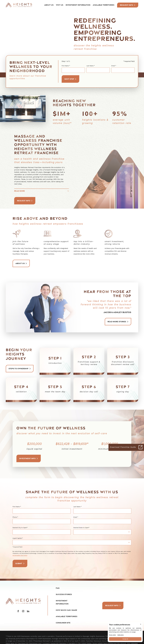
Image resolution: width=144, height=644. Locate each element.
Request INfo (128, 5)
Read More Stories (118, 322)
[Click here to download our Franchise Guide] (126, 447)
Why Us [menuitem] (60, 5)
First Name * (66, 66)
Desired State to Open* (81, 528)
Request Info (25, 201)
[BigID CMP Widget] (125, 633)
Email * (114, 66)
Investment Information (62, 602)
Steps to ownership (20, 369)
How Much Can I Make (66, 610)
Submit (20, 563)
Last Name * (91, 66)
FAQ (58, 588)
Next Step (70, 79)
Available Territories (67, 616)
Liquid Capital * (18, 538)
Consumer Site (63, 623)
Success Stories (64, 594)
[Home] (19, 5)
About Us (21, 263)
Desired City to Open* (20, 528)
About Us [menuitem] (49, 5)
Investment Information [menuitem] (78, 5)
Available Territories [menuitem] (104, 5)
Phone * (15, 517)
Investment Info (29, 458)
